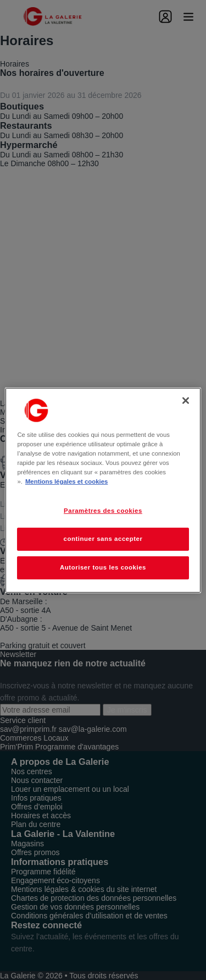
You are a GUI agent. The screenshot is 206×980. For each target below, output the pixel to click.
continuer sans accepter (103, 539)
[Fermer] (186, 400)
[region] (103, 490)
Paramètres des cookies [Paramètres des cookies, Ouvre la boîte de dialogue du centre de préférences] (103, 511)
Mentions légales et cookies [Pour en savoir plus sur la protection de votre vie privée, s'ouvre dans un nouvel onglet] (66, 481)
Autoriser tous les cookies (103, 567)
